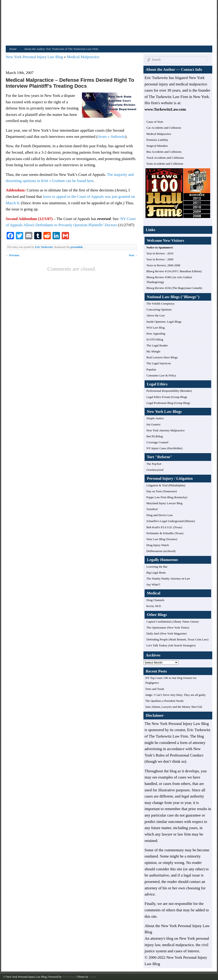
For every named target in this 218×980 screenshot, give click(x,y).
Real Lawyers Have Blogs (162, 357)
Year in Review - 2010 (160, 253)
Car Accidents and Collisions (164, 128)
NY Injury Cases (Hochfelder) (164, 448)
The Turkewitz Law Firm (168, 736)
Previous (13, 255)
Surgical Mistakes (157, 146)
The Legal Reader (157, 345)
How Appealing (156, 333)
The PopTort (154, 464)
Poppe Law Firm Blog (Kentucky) (167, 497)
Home (13, 49)
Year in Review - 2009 (160, 259)
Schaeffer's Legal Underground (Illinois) (171, 521)
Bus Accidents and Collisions (164, 152)
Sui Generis (153, 424)
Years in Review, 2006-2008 (163, 265)
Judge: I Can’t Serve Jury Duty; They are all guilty (175, 695)
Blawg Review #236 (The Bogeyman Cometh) (174, 288)
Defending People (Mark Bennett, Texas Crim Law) (177, 639)
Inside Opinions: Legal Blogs (164, 322)
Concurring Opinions (159, 309)
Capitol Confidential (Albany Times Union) (173, 622)
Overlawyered (155, 470)
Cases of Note (155, 122)
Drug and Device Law (160, 515)
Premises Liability (157, 140)
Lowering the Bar (157, 567)
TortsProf (152, 509)
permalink (77, 247)
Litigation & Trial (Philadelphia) (166, 485)
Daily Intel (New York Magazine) (166, 633)
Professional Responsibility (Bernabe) (169, 391)
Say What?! (153, 584)
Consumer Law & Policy (161, 375)
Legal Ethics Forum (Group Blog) (167, 397)
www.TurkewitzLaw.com (165, 109)
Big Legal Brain (156, 573)
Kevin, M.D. (154, 606)
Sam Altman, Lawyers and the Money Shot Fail (174, 707)
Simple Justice (155, 418)
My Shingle (153, 351)
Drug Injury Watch (158, 545)
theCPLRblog (155, 436)
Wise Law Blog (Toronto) (162, 539)
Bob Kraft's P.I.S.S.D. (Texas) (164, 527)
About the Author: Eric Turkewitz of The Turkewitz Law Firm (61, 49)
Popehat (151, 369)
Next (133, 255)
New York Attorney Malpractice (166, 430)
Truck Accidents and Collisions (165, 158)
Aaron (92, 977)
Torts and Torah (155, 689)
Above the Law (156, 315)
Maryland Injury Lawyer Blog (164, 503)
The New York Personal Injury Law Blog (177, 724)
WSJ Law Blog (155, 328)
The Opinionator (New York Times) (168, 627)
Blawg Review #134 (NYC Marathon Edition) (174, 271)
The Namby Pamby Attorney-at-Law (168, 578)
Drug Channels (155, 600)
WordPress (69, 977)
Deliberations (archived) (161, 551)
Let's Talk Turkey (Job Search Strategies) (171, 645)
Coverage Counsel (157, 442)
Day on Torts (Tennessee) (162, 491)
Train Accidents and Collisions (165, 164)
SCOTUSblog (155, 339)
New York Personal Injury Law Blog (35, 57)
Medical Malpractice (83, 57)
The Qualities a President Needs (164, 701)
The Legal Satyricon (159, 363)
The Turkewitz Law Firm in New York (179, 97)
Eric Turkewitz (44, 247)
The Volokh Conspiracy (161, 304)
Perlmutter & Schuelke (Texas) (165, 533)
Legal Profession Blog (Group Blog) (168, 403)
